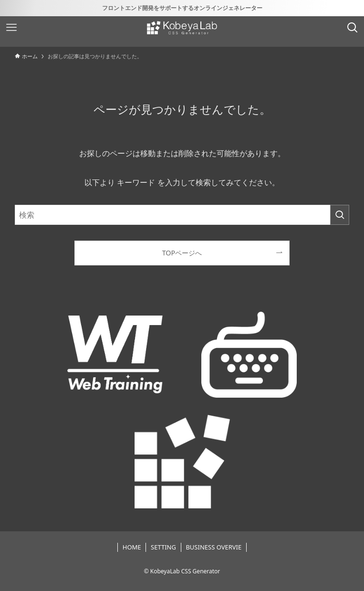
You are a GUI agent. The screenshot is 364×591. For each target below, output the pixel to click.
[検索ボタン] (353, 28)
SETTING (163, 547)
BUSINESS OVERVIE (213, 547)
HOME (132, 547)
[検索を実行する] (340, 215)
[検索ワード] (182, 215)
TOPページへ (182, 253)
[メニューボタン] (11, 28)
